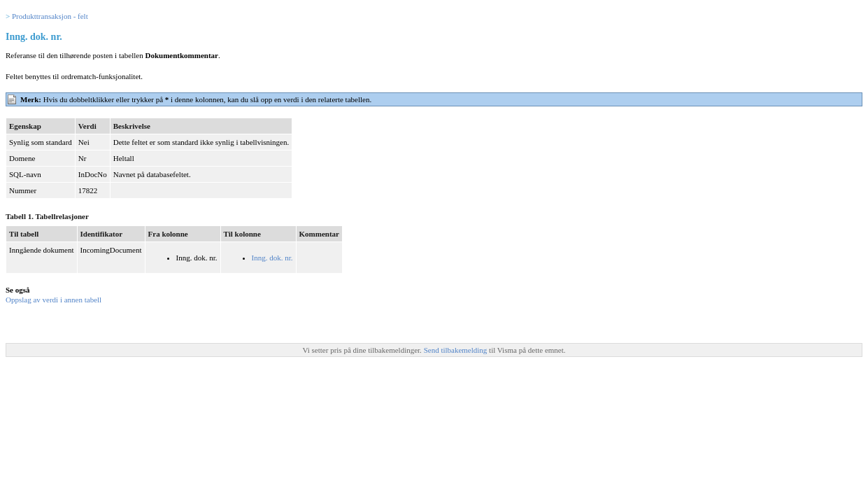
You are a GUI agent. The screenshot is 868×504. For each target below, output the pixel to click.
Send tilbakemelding (456, 350)
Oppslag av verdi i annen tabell (54, 300)
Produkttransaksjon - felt (50, 16)
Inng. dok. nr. (272, 258)
